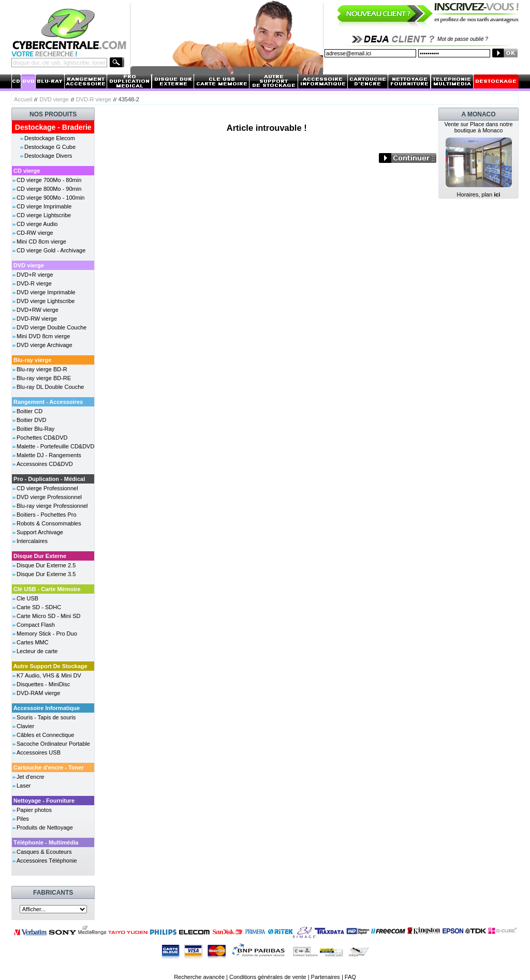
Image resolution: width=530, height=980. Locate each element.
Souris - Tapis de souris (46, 717)
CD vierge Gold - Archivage (51, 250)
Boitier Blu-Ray (35, 429)
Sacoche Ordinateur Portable (53, 744)
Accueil (23, 99)
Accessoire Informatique (47, 708)
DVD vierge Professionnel (49, 497)
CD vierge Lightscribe (44, 215)
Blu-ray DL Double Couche (50, 387)
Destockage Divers (48, 156)
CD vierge (27, 171)
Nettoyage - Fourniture (44, 801)
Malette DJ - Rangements (49, 455)
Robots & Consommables (49, 523)
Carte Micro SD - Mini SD (48, 616)
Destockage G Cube (50, 147)
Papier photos (34, 810)
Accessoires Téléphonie (47, 861)
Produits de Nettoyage (45, 827)
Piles (23, 819)
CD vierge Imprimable (44, 206)
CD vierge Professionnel (47, 488)
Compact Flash (36, 625)
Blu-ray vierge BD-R (42, 369)
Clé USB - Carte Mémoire (47, 589)
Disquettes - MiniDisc (43, 684)
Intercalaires (32, 541)
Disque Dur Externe (40, 556)
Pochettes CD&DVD (42, 438)
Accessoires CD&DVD (45, 464)
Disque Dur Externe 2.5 (46, 565)
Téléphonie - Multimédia (46, 842)
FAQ (350, 977)
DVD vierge (54, 99)
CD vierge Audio (37, 224)
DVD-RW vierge (37, 319)
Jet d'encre (30, 777)
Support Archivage (40, 532)
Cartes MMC (33, 642)
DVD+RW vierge (38, 310)
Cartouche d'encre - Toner (49, 767)
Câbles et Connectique (45, 735)
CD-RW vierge (35, 233)
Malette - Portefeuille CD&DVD (55, 446)
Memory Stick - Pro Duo (47, 634)
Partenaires (326, 977)
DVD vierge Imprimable (46, 292)
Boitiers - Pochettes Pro (47, 515)
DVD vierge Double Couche (51, 327)
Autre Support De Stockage (50, 666)
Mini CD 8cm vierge (41, 242)
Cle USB (27, 598)
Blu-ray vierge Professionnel (52, 506)
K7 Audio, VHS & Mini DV (49, 675)
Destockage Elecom (50, 138)
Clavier (25, 726)
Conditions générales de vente (268, 977)
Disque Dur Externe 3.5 (46, 574)
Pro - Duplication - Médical (49, 479)
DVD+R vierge (35, 275)
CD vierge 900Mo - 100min (50, 198)
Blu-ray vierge (32, 360)
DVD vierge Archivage (45, 345)
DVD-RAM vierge (38, 693)
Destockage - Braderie (53, 127)
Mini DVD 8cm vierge (43, 336)
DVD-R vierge (94, 99)
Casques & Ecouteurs (44, 852)
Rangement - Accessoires (48, 402)
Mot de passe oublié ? (463, 39)
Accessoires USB (39, 752)
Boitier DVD (31, 420)
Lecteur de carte (37, 651)
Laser (24, 786)
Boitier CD (30, 411)
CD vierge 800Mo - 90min (49, 189)
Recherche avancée (199, 977)
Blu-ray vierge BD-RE (44, 378)
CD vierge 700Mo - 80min (49, 180)
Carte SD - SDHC (39, 607)
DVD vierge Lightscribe (46, 301)
